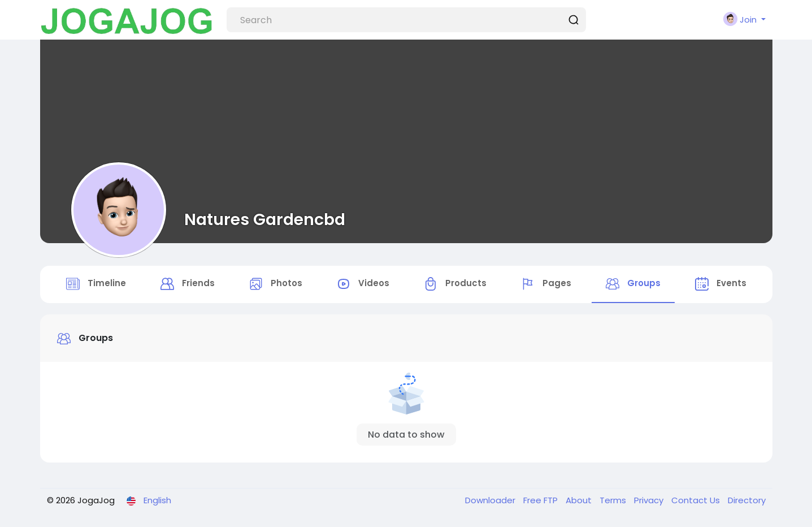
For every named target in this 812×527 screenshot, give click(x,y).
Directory (747, 500)
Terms (614, 500)
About (580, 500)
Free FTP (542, 500)
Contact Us (697, 500)
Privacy (650, 500)
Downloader (491, 500)
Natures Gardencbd (265, 219)
